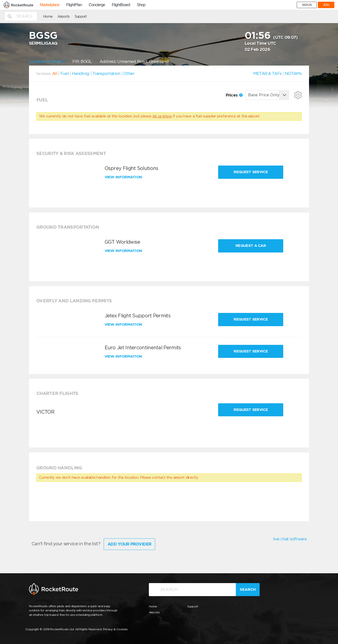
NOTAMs (293, 73)
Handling (81, 73)
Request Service (251, 172)
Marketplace (50, 5)
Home (48, 16)
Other (129, 73)
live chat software (290, 539)
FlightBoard (121, 5)
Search (248, 589)
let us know (162, 116)
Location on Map (47, 61)
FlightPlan (74, 5)
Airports (63, 16)
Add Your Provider (129, 544)
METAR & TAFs (268, 73)
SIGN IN (307, 5)
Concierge (97, 5)
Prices (234, 95)
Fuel (65, 73)
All (55, 73)
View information (124, 177)
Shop (141, 5)
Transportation (106, 73)
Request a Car (251, 246)
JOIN (326, 5)
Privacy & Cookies (115, 629)
